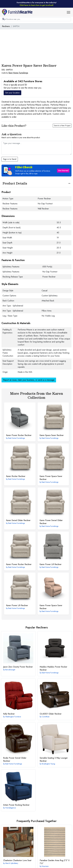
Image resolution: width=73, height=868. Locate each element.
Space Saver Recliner (52, 435)
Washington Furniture (13, 717)
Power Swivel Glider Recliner (51, 522)
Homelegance (11, 808)
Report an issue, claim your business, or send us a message (29, 380)
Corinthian (46, 717)
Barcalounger (10, 670)
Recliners (6, 26)
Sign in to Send (10, 159)
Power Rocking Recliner (16, 805)
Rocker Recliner (16, 476)
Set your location (12, 93)
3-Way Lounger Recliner (54, 759)
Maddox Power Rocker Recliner (53, 668)
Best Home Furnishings (18, 73)
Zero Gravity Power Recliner (18, 667)
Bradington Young (48, 764)
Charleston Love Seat (17, 860)
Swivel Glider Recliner (18, 520)
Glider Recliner (51, 714)
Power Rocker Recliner (19, 435)
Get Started (63, 171)
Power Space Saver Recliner (51, 478)
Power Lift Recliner (51, 564)
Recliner (9, 714)
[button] (69, 12)
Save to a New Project (62, 126)
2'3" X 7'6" (55, 862)
